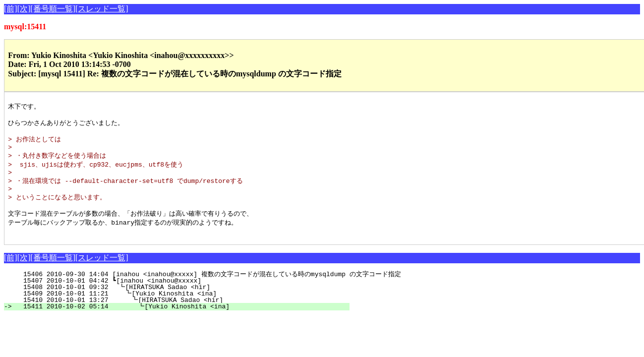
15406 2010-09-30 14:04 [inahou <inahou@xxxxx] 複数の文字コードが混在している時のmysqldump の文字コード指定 (208, 289)
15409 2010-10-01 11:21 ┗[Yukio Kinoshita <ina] (182, 308)
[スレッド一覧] (102, 9)
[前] (11, 9)
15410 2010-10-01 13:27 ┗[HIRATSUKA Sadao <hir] (182, 315)
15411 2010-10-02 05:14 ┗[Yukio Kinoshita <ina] (181, 321)
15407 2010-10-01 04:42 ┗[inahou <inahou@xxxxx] (184, 296)
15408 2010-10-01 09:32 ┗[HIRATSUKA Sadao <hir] (183, 302)
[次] (24, 9)
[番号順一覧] (53, 9)
